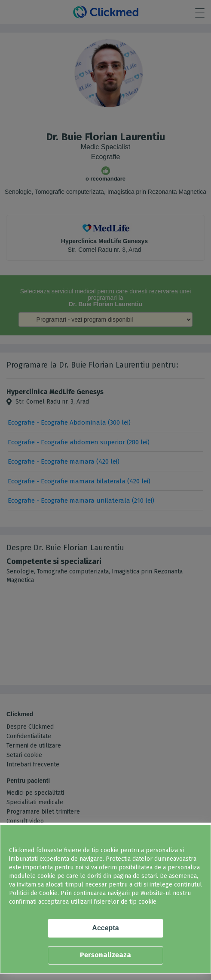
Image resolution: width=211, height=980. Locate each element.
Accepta (105, 928)
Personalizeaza (105, 955)
